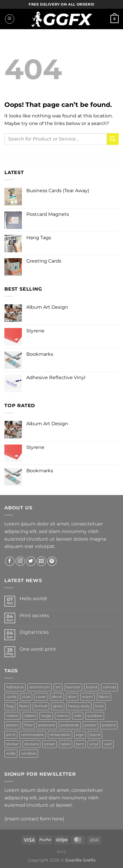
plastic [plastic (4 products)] (12, 725)
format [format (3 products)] (41, 706)
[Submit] (113, 139)
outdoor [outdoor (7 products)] (95, 716)
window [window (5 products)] (29, 753)
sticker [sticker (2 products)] (12, 744)
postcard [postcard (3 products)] (47, 725)
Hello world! (33, 599)
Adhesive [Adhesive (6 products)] (15, 687)
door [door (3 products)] (72, 697)
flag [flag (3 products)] (10, 706)
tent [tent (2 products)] (80, 744)
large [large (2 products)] (46, 716)
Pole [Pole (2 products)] (28, 725)
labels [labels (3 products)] (30, 716)
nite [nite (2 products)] (78, 716)
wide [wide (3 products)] (11, 753)
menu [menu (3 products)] (63, 716)
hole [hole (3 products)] (99, 706)
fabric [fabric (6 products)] (104, 697)
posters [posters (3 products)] (109, 725)
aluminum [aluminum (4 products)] (40, 687)
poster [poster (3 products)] (90, 725)
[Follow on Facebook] (10, 561)
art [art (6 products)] (58, 687)
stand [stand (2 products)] (95, 735)
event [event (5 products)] (88, 697)
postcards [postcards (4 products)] (70, 725)
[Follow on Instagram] (20, 561)
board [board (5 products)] (92, 687)
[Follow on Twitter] (31, 561)
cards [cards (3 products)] (11, 697)
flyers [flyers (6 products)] (24, 706)
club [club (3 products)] (26, 697)
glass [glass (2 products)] (58, 706)
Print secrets (34, 616)
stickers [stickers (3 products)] (31, 744)
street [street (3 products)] (50, 744)
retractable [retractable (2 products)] (60, 735)
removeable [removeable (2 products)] (33, 735)
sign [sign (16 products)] (80, 735)
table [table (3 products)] (65, 744)
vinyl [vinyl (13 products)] (94, 744)
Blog (61, 851)
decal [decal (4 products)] (57, 697)
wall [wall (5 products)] (108, 744)
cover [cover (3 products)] (41, 697)
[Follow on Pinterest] (52, 561)
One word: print (38, 649)
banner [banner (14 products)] (73, 687)
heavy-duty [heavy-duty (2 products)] (79, 706)
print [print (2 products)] (11, 735)
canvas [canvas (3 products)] (109, 687)
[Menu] (10, 19)
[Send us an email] (41, 561)
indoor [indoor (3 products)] (12, 716)
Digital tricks (34, 632)
